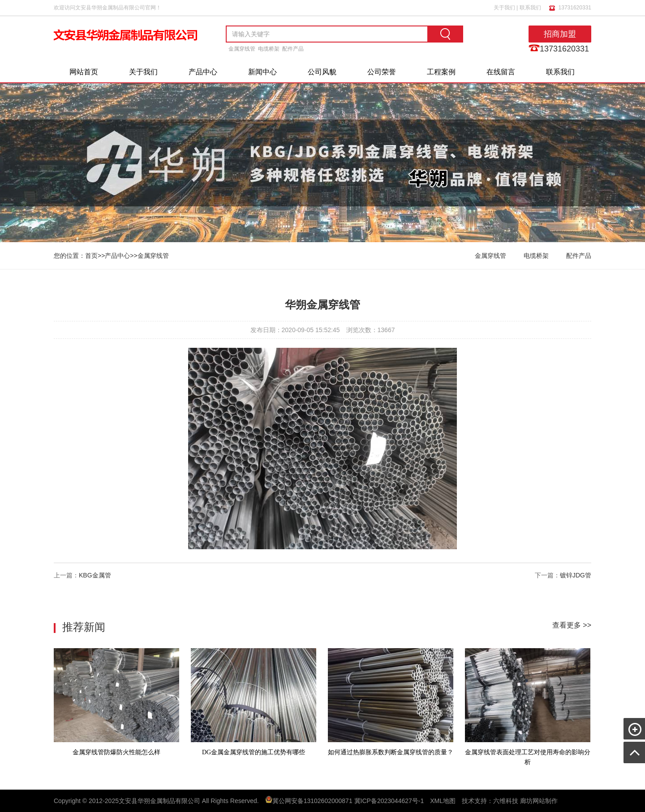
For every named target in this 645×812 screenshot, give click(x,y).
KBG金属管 (95, 575)
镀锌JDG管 (576, 575)
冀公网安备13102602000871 (312, 801)
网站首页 (84, 72)
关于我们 (504, 8)
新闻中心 (262, 72)
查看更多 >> (572, 625)
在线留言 (501, 72)
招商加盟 (560, 34)
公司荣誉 (382, 72)
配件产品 (293, 49)
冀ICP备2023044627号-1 (389, 801)
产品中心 (203, 72)
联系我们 (530, 8)
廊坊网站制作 (539, 801)
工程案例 (441, 72)
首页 (91, 256)
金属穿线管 (242, 49)
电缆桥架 (269, 49)
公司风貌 (322, 72)
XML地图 (443, 801)
